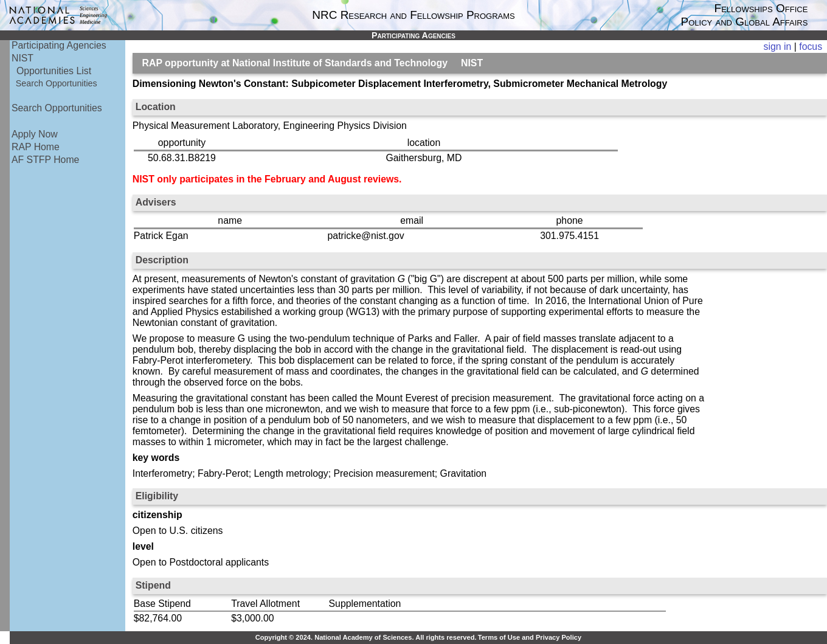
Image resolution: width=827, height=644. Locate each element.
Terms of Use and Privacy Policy (530, 637)
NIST (22, 58)
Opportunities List (54, 71)
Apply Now (35, 134)
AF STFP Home (45, 160)
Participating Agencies (59, 45)
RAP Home (36, 147)
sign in (778, 47)
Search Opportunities (57, 83)
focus (811, 47)
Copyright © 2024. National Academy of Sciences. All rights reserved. (366, 637)
